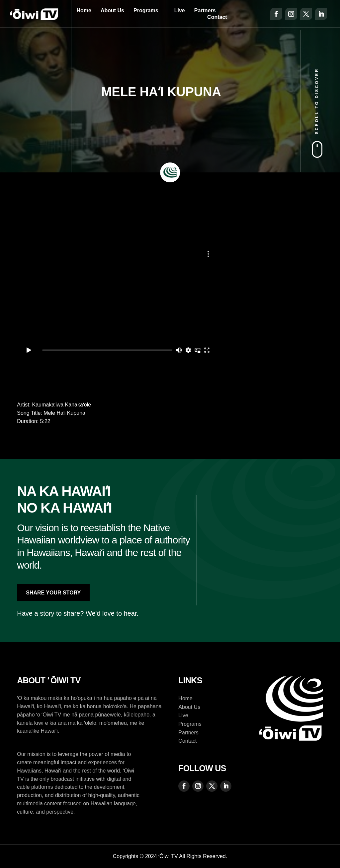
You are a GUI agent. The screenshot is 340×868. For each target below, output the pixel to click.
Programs (146, 10)
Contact (217, 17)
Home (84, 10)
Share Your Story (53, 593)
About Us (112, 10)
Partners (205, 10)
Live (180, 10)
